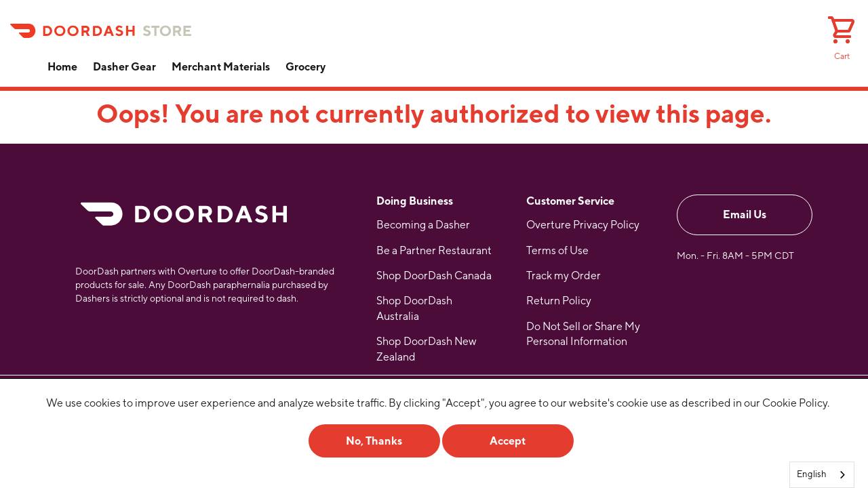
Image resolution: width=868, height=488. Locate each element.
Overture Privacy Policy (583, 225)
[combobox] (822, 475)
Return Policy (559, 301)
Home (62, 67)
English (812, 474)
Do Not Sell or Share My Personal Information (583, 334)
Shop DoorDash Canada (434, 276)
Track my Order (564, 276)
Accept (508, 441)
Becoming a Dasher (423, 225)
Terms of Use (557, 250)
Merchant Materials (221, 67)
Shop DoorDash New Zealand (427, 349)
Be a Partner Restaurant (434, 250)
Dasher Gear (124, 67)
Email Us (745, 215)
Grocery (305, 67)
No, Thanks (374, 441)
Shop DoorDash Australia (414, 308)
